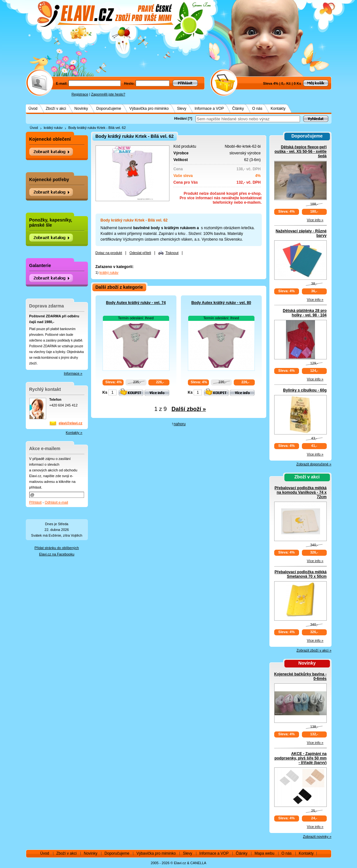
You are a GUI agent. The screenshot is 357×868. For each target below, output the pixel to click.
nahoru (179, 424)
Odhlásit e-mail (56, 502)
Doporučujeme (109, 109)
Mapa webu (264, 853)
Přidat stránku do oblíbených (57, 548)
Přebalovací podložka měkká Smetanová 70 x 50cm (300, 574)
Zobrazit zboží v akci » (314, 650)
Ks (105, 392)
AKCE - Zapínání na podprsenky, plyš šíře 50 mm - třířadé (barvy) (301, 758)
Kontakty (278, 109)
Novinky (81, 109)
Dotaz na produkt (109, 253)
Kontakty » (74, 433)
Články (238, 109)
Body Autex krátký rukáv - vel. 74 (136, 303)
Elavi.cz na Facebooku (57, 554)
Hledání (181, 118)
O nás (257, 109)
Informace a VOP (209, 109)
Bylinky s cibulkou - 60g (305, 390)
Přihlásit (36, 502)
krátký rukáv (53, 128)
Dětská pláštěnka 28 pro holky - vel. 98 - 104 (305, 313)
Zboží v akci (56, 109)
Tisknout (172, 253)
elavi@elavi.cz (70, 423)
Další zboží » (189, 409)
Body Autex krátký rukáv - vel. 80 (221, 303)
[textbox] (248, 119)
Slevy (182, 109)
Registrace (80, 94)
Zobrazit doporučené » (314, 464)
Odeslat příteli (140, 253)
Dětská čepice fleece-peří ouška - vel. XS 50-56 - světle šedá (300, 152)
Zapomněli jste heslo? (108, 94)
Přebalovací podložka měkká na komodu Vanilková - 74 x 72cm (300, 492)
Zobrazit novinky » (317, 836)
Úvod (33, 109)
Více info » (315, 220)
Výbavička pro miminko (149, 109)
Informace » (73, 373)
